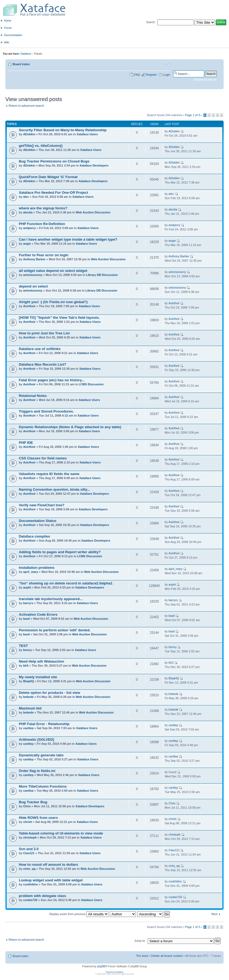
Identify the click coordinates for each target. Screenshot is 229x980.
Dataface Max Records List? (43, 364)
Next (214, 914)
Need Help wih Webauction (41, 661)
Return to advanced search (26, 106)
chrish (28, 822)
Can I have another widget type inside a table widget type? (68, 239)
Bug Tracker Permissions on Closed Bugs (54, 161)
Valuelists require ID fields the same (49, 474)
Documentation (13, 35)
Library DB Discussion (102, 275)
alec (26, 197)
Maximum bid (30, 708)
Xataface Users (87, 134)
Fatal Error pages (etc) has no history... (52, 380)
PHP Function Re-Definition (42, 224)
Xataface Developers (94, 165)
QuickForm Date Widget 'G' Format (48, 177)
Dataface (26, 54)
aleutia (28, 212)
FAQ (137, 75)
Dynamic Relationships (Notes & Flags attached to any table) (70, 427)
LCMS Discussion (91, 384)
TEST (23, 646)
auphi (27, 587)
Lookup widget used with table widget (51, 880)
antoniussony (33, 275)
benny (27, 650)
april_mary (31, 572)
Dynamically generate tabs (41, 755)
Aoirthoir (29, 306)
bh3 (26, 666)
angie (27, 244)
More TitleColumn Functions (43, 786)
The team (142, 956)
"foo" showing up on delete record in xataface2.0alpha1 (66, 583)
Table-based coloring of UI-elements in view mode (61, 833)
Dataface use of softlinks (40, 349)
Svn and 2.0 (29, 849)
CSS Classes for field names (43, 458)
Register (151, 75)
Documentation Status (38, 521)
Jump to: (140, 941)
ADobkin (29, 134)
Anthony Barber (34, 259)
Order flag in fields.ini (37, 771)
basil (27, 619)
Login (166, 75)
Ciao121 (29, 853)
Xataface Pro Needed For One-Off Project (53, 193)
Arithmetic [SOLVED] (36, 740)
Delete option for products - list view (50, 693)
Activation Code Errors (38, 614)
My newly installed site (38, 677)
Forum (8, 28)
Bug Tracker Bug (33, 802)
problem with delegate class (43, 896)
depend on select (33, 286)
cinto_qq (29, 869)
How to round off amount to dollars (48, 865)
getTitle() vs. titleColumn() (41, 146)
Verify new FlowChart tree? (42, 505)
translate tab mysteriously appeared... (51, 599)
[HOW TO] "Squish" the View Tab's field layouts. (59, 318)
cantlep (28, 728)
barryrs (28, 603)
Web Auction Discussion (93, 212)
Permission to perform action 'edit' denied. (55, 630)
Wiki (7, 42)
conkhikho (31, 884)
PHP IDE (26, 443)
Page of (192, 115)
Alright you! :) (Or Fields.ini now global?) (53, 302)
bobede (28, 697)
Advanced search (205, 79)
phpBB (101, 966)
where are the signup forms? (43, 208)
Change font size (166, 63)
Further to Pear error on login (44, 255)
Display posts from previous (79, 914)
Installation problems (37, 568)
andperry (29, 228)
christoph (30, 837)
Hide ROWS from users (38, 818)
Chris (27, 806)
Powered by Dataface (115, 972)
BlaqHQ (29, 681)
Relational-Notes (33, 396)
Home (8, 21)
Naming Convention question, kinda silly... (54, 489)
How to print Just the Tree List (44, 333)
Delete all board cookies (167, 956)
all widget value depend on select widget (53, 271)
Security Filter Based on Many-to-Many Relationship (63, 130)
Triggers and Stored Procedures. (46, 411)
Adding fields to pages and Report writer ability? (60, 552)
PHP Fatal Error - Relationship (44, 724)
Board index (21, 64)
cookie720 (30, 900)
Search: (151, 22)
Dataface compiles (34, 536)
